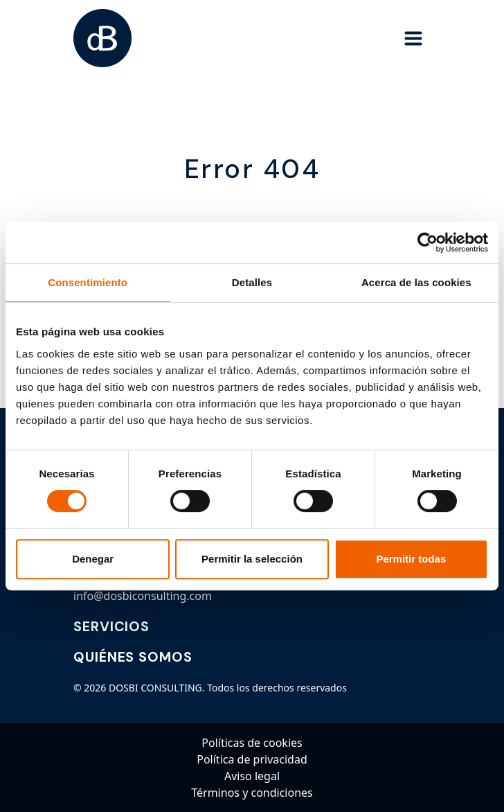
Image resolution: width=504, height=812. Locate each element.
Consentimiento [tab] (88, 282)
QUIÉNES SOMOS (133, 657)
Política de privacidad (252, 759)
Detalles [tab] (252, 282)
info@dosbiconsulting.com (143, 596)
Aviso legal (252, 776)
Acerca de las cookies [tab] (416, 282)
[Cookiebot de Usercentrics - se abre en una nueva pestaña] (427, 242)
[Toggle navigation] (413, 38)
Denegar (93, 559)
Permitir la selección (252, 559)
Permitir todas (411, 559)
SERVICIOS (111, 626)
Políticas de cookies (252, 743)
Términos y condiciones (252, 793)
